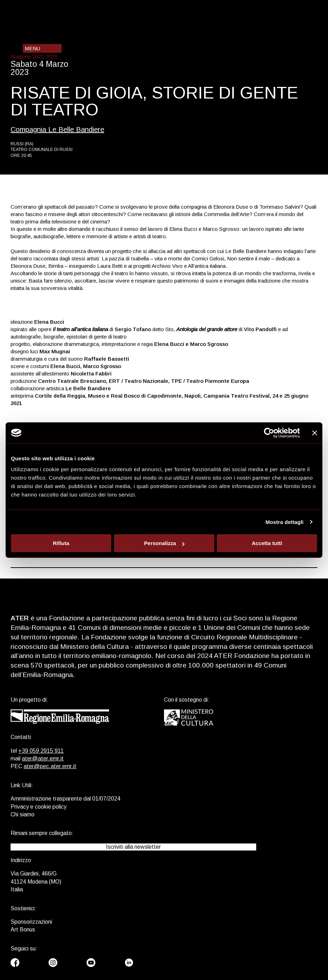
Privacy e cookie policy (39, 807)
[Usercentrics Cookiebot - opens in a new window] (269, 433)
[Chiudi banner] (315, 433)
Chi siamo (23, 814)
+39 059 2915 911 (41, 751)
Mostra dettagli (284, 522)
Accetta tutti (267, 543)
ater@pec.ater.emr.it (50, 766)
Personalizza (164, 543)
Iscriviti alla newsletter (133, 847)
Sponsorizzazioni (31, 922)
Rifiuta (61, 543)
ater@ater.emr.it (43, 758)
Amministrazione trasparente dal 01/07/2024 (65, 799)
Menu (32, 48)
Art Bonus (23, 930)
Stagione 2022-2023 (34, 56)
